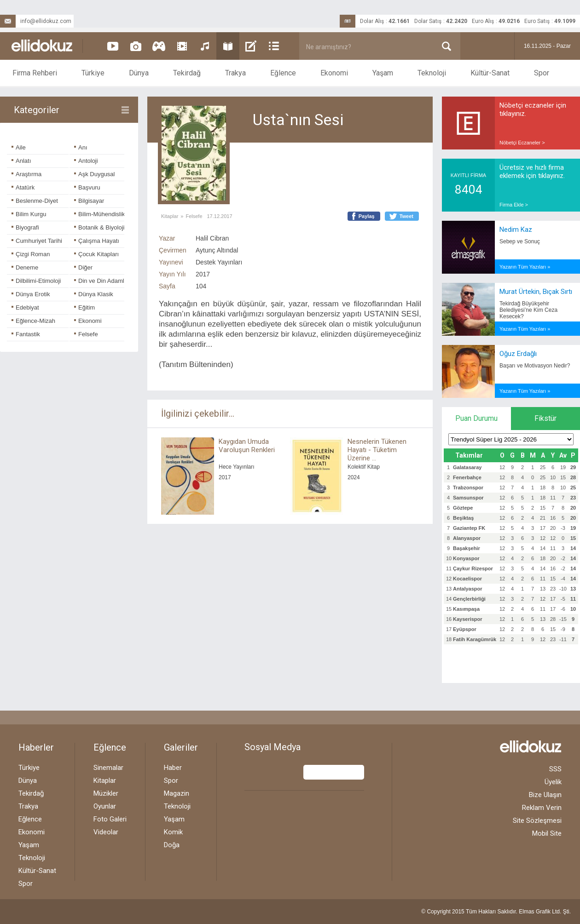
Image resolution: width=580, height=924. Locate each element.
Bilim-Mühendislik (99, 214)
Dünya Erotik (31, 294)
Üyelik (553, 782)
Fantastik (26, 334)
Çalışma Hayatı (97, 241)
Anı (81, 147)
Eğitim (84, 307)
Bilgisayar (89, 201)
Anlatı (21, 161)
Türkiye (93, 73)
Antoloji (86, 161)
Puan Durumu (476, 418)
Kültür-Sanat (490, 73)
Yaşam (383, 73)
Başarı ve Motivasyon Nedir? (535, 366)
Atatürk (23, 187)
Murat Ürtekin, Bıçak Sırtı (536, 292)
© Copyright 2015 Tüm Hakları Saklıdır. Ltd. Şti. (496, 912)
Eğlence (283, 73)
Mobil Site (547, 833)
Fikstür (545, 418)
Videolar (106, 832)
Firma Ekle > (514, 205)
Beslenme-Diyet (35, 201)
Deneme (25, 267)
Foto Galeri (110, 819)
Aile (19, 147)
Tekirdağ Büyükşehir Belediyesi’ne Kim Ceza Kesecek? (528, 310)
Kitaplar (170, 216)
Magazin (177, 793)
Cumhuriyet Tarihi (37, 241)
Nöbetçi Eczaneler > (522, 143)
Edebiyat (25, 307)
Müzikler (106, 793)
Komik (173, 832)
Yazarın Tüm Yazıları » (525, 267)
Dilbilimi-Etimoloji (36, 281)
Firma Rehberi (35, 73)
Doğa (172, 845)
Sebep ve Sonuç (520, 241)
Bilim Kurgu (29, 214)
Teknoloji (432, 73)
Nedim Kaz (516, 230)
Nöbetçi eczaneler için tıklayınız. (533, 109)
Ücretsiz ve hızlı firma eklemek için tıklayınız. (532, 172)
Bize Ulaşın (545, 795)
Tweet (406, 216)
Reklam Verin (542, 808)
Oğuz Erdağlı (518, 354)
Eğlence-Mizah (33, 321)
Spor (542, 73)
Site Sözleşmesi (537, 821)
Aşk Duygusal (94, 174)
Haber (173, 768)
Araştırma (26, 174)
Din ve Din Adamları (103, 281)
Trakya (235, 73)
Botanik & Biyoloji (99, 227)
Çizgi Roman (31, 254)
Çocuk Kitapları (96, 254)
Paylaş (367, 216)
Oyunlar (105, 806)
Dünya (139, 73)
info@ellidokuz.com (36, 21)
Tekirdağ (187, 73)
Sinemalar (108, 768)
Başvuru (87, 187)
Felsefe (86, 334)
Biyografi (25, 227)
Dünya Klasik (94, 294)
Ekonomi (334, 73)
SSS (555, 769)
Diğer (83, 267)
